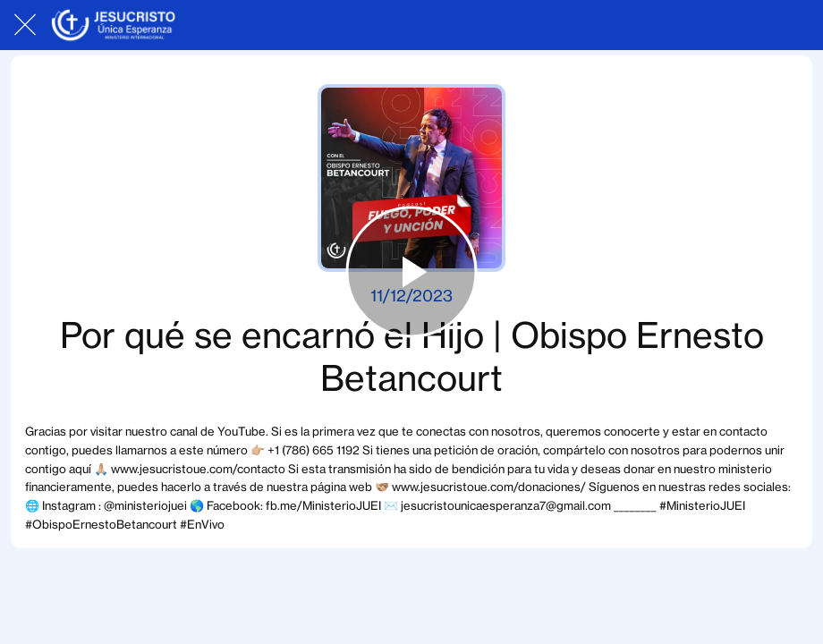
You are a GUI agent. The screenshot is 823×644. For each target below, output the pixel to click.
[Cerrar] (25, 25)
